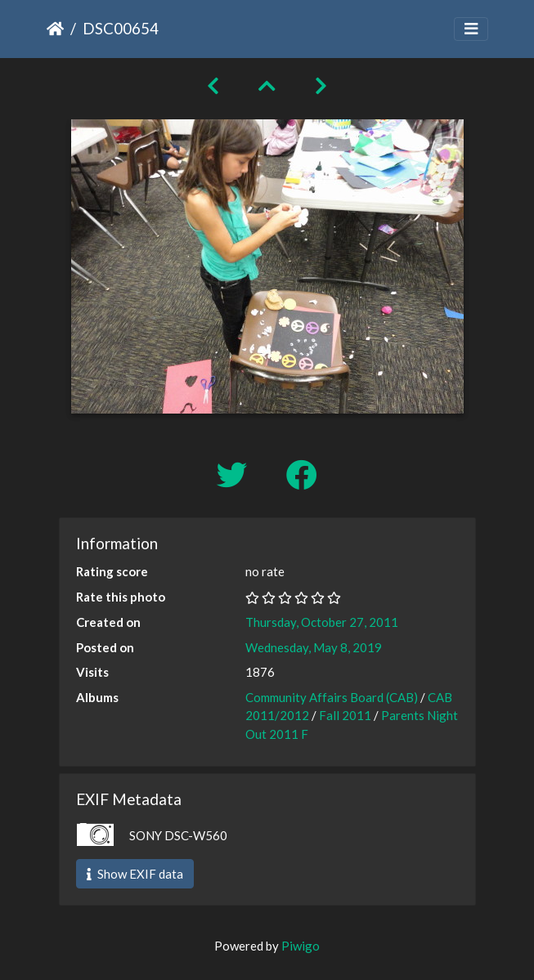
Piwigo (301, 946)
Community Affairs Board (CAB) (332, 697)
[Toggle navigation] (471, 29)
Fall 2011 (345, 715)
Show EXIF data (135, 874)
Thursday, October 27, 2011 (322, 622)
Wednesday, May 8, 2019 (314, 647)
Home (55, 29)
